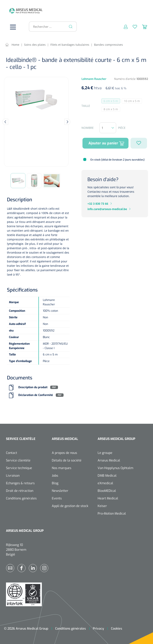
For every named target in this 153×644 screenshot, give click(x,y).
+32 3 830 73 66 (98, 204)
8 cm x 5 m (112, 109)
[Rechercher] (71, 27)
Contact (12, 453)
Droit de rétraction (20, 491)
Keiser (102, 506)
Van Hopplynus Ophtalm (115, 468)
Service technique (19, 468)
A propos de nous (64, 453)
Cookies (117, 629)
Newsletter (60, 491)
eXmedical (105, 483)
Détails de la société (67, 460)
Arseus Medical (109, 460)
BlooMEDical (107, 491)
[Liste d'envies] (132, 27)
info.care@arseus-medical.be (107, 209)
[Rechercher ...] (51, 27)
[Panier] (142, 27)
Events (57, 498)
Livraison (13, 476)
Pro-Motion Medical (112, 514)
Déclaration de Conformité (36, 395)
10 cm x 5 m (133, 101)
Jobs (55, 476)
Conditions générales (21, 498)
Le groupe (105, 453)
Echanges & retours (20, 483)
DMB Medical (107, 476)
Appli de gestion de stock (70, 506)
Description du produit (33, 387)
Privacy (98, 629)
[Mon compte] (123, 27)
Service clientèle (18, 460)
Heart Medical (108, 498)
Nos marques (62, 468)
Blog (55, 483)
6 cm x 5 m (112, 101)
